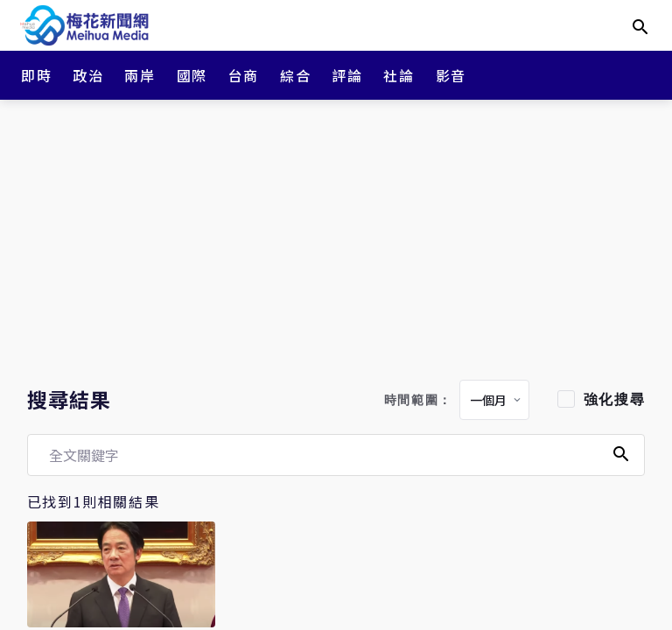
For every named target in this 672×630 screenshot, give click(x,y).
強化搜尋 (614, 399)
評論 (347, 75)
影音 (451, 75)
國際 (192, 75)
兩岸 (140, 75)
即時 (36, 75)
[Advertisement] (336, 236)
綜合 (295, 75)
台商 (244, 75)
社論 (399, 75)
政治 (88, 75)
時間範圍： (418, 400)
